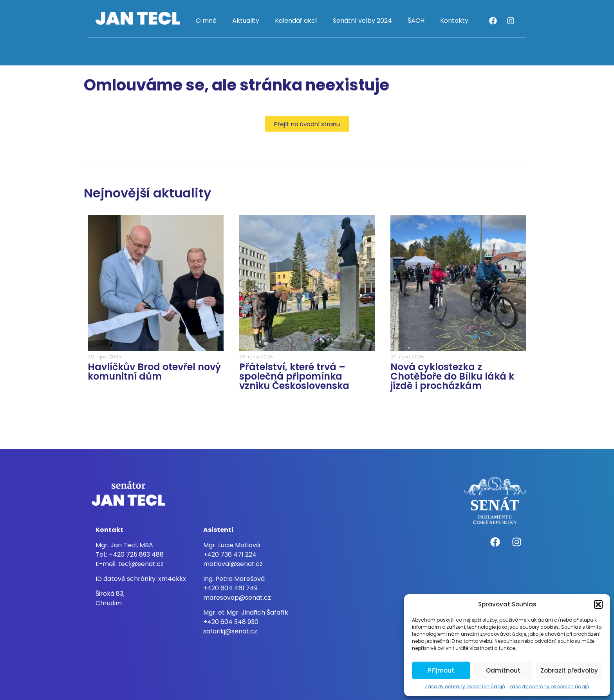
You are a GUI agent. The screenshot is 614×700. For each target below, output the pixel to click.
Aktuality (246, 21)
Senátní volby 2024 (362, 21)
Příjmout (441, 670)
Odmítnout (503, 670)
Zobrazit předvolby (569, 670)
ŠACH (416, 21)
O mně (206, 21)
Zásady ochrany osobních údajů (465, 686)
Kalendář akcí (296, 21)
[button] (598, 604)
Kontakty (454, 21)
